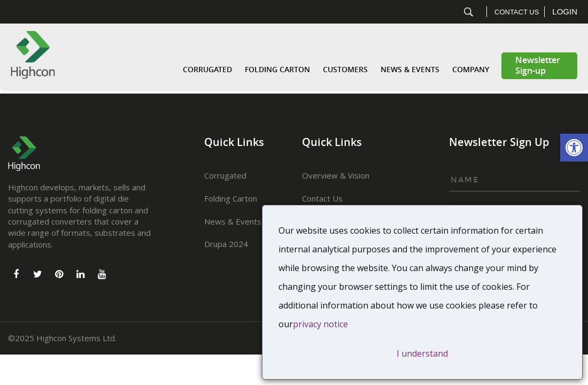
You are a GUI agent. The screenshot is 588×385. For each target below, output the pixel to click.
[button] (574, 148)
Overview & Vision (336, 175)
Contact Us (517, 12)
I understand (422, 353)
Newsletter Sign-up (538, 66)
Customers (345, 70)
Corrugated (207, 70)
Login (565, 11)
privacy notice (320, 324)
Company (471, 70)
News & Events (410, 70)
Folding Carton (277, 70)
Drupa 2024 (226, 244)
